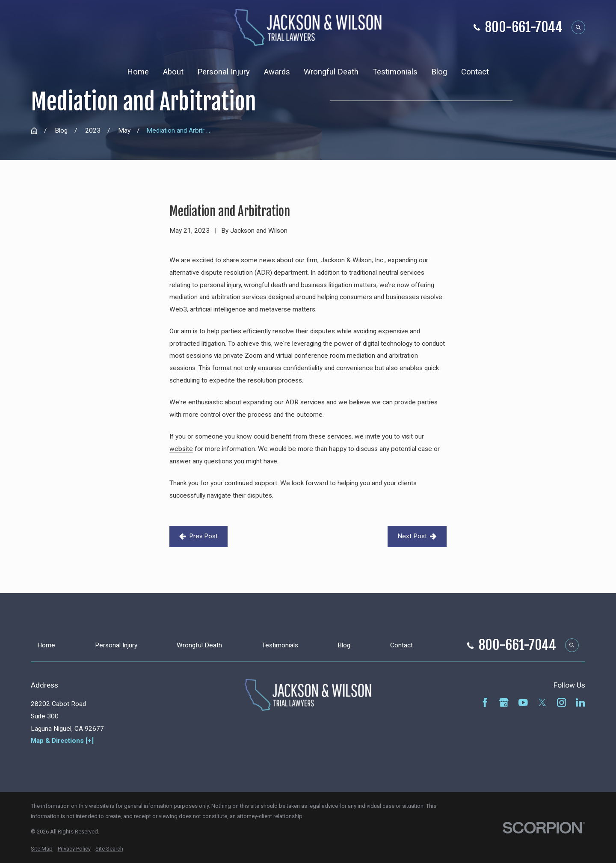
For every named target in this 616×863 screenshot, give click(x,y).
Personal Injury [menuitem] (224, 72)
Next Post (417, 536)
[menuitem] (42, 849)
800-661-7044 (524, 28)
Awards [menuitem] (277, 72)
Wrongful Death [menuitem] (331, 72)
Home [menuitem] (138, 72)
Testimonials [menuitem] (395, 72)
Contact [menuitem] (475, 72)
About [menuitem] (173, 72)
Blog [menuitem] (439, 72)
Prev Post (198, 536)
